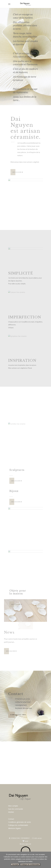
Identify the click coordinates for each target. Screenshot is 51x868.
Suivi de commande (16, 809)
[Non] (48, 860)
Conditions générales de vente (20, 822)
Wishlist (11, 812)
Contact (11, 819)
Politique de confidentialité (18, 825)
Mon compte (13, 806)
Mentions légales (15, 828)
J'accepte (15, 864)
